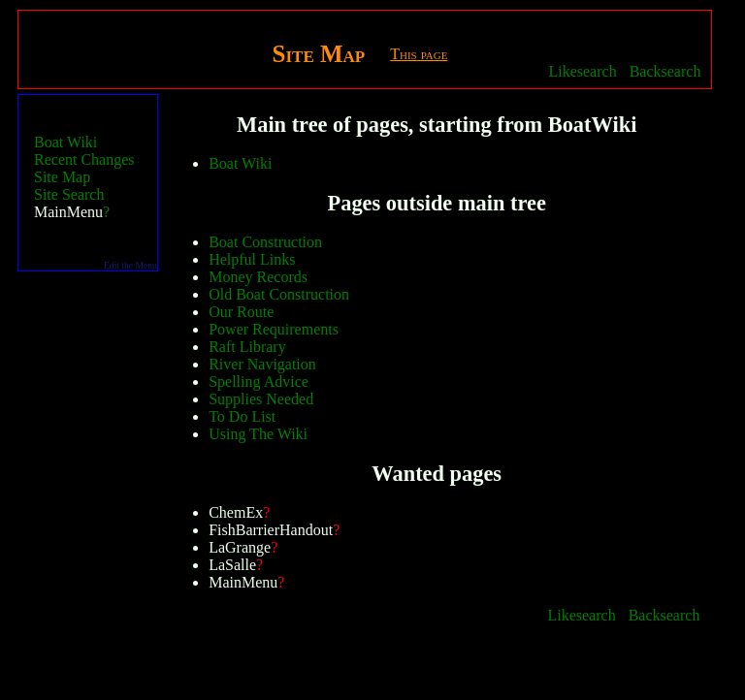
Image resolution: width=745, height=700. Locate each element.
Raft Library (247, 347)
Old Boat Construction (279, 294)
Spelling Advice (259, 382)
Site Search (69, 194)
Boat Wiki (65, 142)
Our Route (241, 312)
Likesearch (582, 71)
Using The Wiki (258, 434)
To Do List (242, 416)
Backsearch (665, 71)
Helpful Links (252, 259)
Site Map (62, 177)
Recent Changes (84, 159)
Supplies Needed (261, 399)
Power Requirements (274, 329)
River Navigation (262, 364)
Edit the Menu (130, 265)
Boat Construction (265, 242)
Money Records (258, 277)
